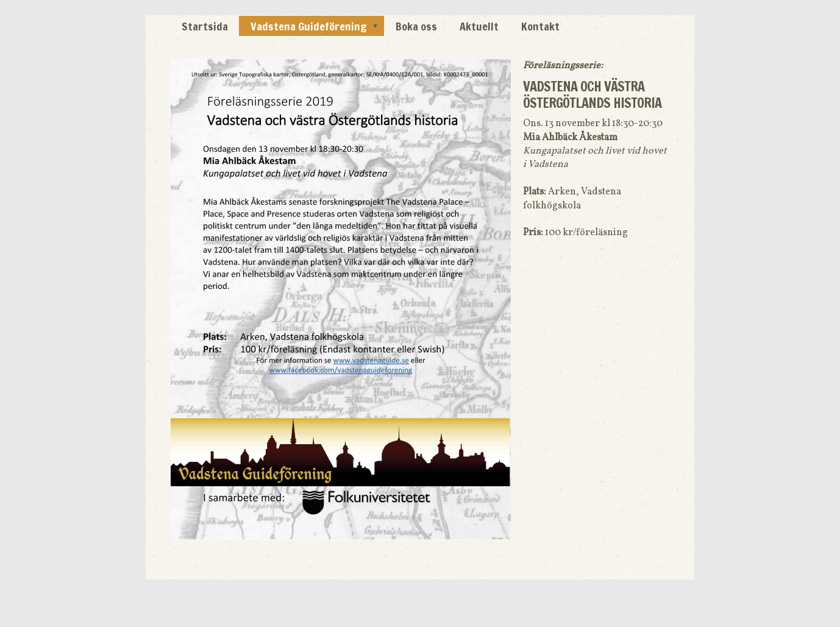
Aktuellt (479, 26)
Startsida (205, 26)
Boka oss (416, 26)
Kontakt (540, 26)
